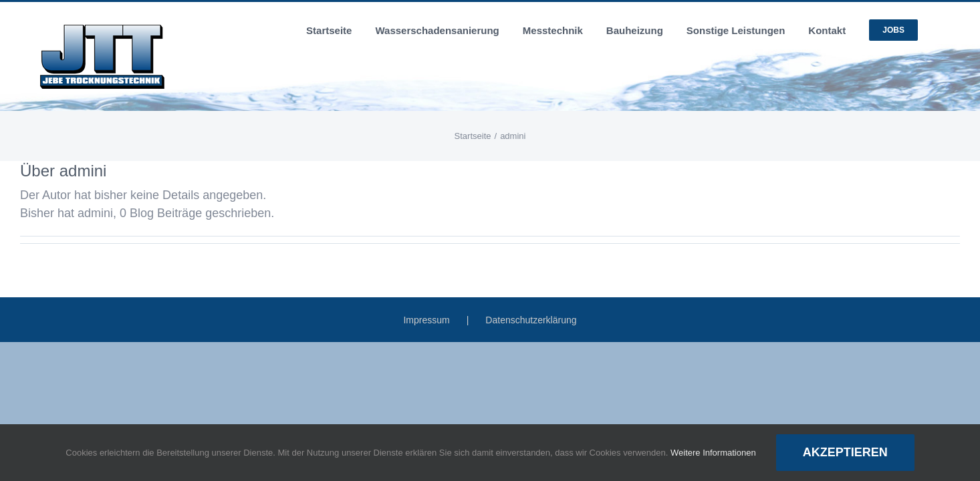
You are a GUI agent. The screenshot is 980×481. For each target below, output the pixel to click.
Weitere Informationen (713, 453)
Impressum (426, 320)
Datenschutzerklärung (531, 320)
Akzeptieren (845, 452)
